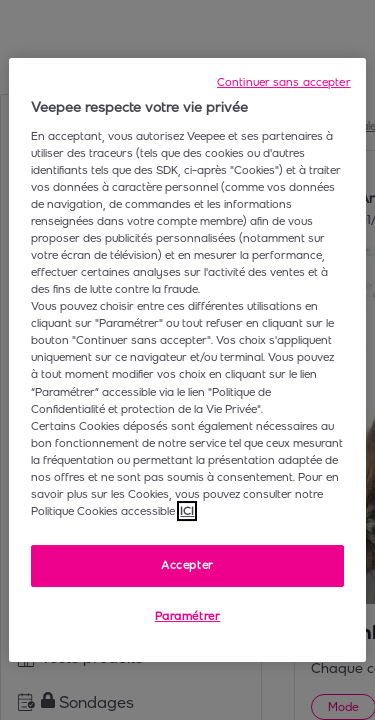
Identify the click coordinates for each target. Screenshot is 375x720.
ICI (187, 511)
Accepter (187, 565)
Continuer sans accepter (284, 82)
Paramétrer (188, 616)
